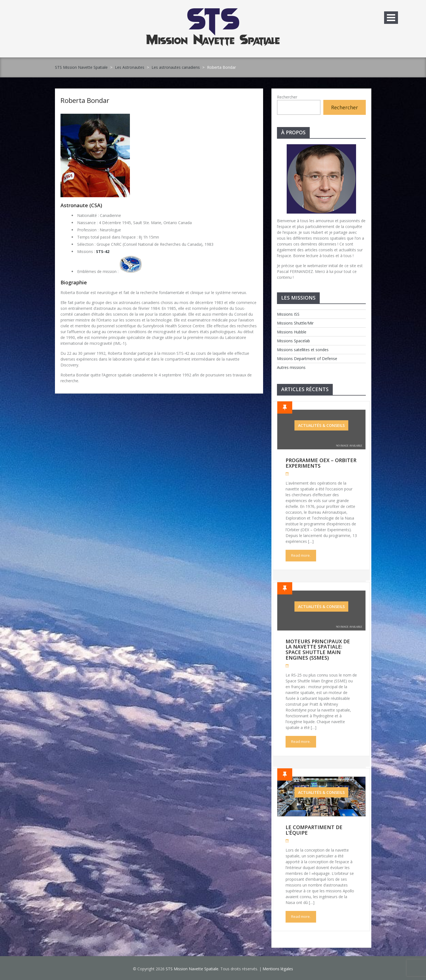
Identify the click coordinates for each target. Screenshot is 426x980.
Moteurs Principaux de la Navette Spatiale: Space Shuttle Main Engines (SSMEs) (318, 649)
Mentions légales (278, 969)
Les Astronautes (130, 67)
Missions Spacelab (293, 341)
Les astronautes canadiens (176, 67)
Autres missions (291, 367)
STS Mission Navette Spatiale (81, 67)
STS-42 (103, 251)
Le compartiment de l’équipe (314, 830)
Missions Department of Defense (307, 359)
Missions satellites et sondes (303, 350)
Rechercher (287, 97)
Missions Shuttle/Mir (295, 323)
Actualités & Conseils (321, 425)
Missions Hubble (292, 332)
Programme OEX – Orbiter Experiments (321, 463)
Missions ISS (288, 314)
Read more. (301, 555)
